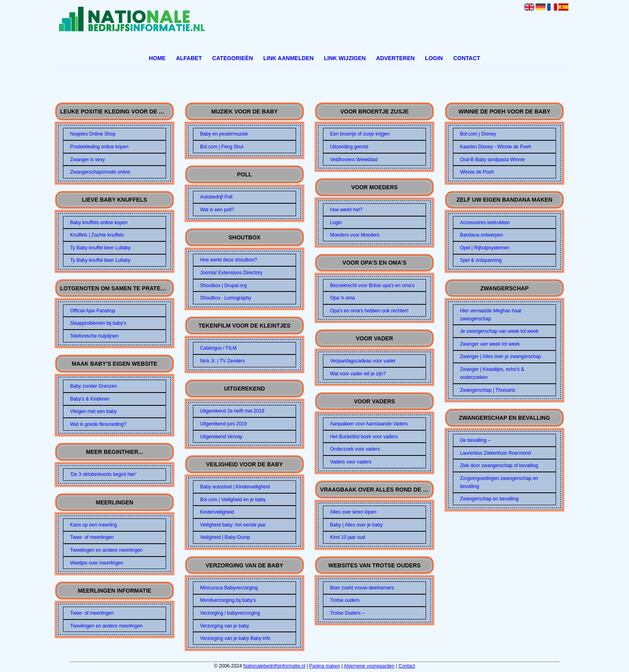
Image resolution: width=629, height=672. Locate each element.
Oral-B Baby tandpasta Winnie (492, 160)
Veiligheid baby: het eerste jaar (233, 525)
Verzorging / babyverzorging (230, 613)
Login (434, 58)
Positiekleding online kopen (99, 147)
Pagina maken (325, 666)
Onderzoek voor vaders (355, 449)
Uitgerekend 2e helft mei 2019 (232, 411)
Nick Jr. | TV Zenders (223, 361)
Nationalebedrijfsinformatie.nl (274, 666)
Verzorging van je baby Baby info (235, 638)
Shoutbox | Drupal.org (224, 285)
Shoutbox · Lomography (226, 298)
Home (157, 58)
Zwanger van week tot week (490, 344)
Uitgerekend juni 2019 (224, 424)
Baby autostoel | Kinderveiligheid (235, 487)
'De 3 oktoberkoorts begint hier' (103, 474)
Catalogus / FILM (218, 348)
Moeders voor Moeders (355, 235)
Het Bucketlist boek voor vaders (364, 437)
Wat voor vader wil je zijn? (358, 374)
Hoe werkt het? (346, 210)
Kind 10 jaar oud (348, 537)
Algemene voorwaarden (369, 666)
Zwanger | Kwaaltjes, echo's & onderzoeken (492, 373)
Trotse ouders (345, 600)
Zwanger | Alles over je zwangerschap (501, 356)
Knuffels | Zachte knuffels (97, 235)
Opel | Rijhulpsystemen (485, 248)
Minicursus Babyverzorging (229, 588)
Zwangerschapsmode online (100, 172)
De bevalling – (475, 440)
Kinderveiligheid (217, 512)
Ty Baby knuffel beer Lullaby (100, 248)
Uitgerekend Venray (221, 437)
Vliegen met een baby (93, 411)
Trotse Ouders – (347, 613)
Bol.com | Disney (478, 134)
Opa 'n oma (343, 298)
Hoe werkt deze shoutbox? (229, 260)
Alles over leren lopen (353, 512)
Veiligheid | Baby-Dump (225, 537)
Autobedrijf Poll (216, 197)
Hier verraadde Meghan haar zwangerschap (491, 315)
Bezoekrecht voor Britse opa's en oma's (372, 285)
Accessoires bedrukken (485, 223)
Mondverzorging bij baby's (228, 600)
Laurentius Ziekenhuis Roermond (496, 453)
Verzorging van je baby (225, 626)
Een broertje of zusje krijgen (360, 134)
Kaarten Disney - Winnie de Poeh (496, 147)
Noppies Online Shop (93, 134)
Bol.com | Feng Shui (222, 147)
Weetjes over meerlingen (97, 563)
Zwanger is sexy (88, 160)
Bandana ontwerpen (482, 235)
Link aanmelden (288, 58)
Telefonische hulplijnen (94, 336)
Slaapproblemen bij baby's (98, 323)
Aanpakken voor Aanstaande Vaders (369, 424)
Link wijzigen (345, 58)
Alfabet (189, 58)
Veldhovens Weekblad (354, 160)
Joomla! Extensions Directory (231, 273)
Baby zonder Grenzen (94, 386)
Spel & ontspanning (481, 260)
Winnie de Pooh (477, 172)
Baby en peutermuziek (224, 134)
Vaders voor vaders (351, 462)
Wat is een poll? (217, 210)
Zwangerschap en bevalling (489, 499)
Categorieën (233, 58)
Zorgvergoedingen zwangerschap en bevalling (499, 482)
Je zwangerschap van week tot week (499, 331)
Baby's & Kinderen (90, 399)
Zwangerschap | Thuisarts (488, 390)
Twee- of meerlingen (92, 537)
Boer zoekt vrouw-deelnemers (362, 588)
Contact (467, 58)
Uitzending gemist (349, 147)
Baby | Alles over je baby (356, 525)
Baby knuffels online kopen (99, 223)
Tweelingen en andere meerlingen (107, 550)
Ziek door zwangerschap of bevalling (499, 466)
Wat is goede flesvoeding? (98, 424)
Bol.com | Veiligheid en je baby (233, 500)
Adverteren (395, 58)
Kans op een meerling (94, 525)
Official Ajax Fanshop (93, 311)
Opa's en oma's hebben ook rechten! (369, 311)
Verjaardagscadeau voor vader (363, 361)
